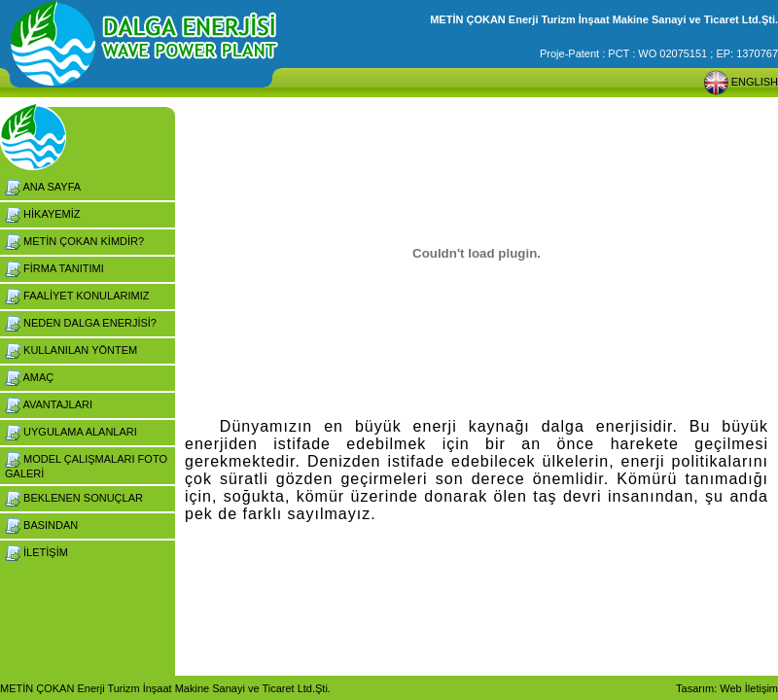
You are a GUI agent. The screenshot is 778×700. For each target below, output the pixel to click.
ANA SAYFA (43, 187)
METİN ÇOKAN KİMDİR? (74, 241)
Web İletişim (749, 688)
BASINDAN (41, 525)
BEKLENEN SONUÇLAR (74, 498)
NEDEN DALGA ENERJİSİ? (81, 323)
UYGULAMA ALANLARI (71, 432)
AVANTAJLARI (49, 404)
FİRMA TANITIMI (54, 268)
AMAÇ (29, 377)
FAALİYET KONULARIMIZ (77, 296)
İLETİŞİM (36, 552)
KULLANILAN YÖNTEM (71, 350)
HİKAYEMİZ (43, 214)
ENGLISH (741, 82)
